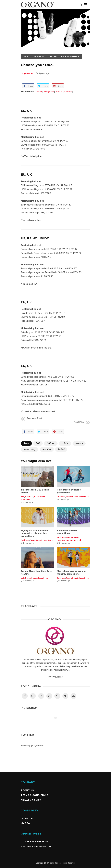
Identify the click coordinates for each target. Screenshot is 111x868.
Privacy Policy (31, 800)
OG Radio (27, 818)
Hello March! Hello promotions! (67, 532)
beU (26, 56)
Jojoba (65, 443)
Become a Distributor (36, 846)
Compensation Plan (34, 841)
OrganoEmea (28, 73)
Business (39, 56)
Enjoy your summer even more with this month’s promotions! (34, 533)
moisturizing (29, 449)
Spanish (68, 92)
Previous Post (34, 418)
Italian (38, 92)
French (59, 92)
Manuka (79, 443)
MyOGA (25, 823)
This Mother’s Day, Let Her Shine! (36, 491)
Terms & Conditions (35, 795)
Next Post (79, 422)
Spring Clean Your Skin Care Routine (36, 572)
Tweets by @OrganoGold (32, 745)
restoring (47, 449)
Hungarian (49, 92)
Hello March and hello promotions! (69, 491)
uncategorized (74, 540)
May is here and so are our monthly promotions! (71, 572)
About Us (27, 790)
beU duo (51, 443)
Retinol (61, 449)
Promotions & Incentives (64, 56)
